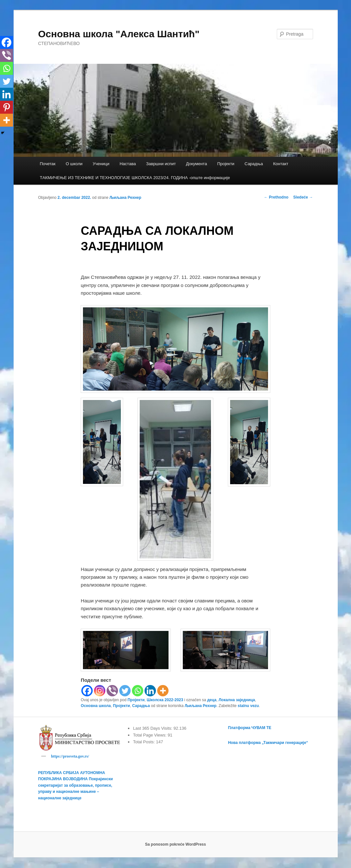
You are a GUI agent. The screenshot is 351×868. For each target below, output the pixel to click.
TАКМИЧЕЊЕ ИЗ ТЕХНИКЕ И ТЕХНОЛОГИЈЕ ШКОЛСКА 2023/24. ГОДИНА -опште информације (135, 178)
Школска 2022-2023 (165, 700)
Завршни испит (161, 164)
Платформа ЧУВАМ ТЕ (250, 728)
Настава (128, 164)
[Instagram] (100, 691)
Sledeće (303, 197)
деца (212, 700)
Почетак (48, 164)
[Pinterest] (6, 107)
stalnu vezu (248, 706)
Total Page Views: (150, 735)
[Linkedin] (150, 691)
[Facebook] (87, 691)
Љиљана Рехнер (125, 198)
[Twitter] (125, 691)
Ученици (101, 164)
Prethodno (276, 197)
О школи (74, 164)
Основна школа (96, 706)
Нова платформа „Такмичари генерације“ (268, 743)
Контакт (281, 164)
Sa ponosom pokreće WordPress (176, 845)
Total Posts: (144, 742)
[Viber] (112, 691)
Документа (197, 164)
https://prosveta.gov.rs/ (70, 756)
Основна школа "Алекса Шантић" (119, 34)
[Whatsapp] (138, 691)
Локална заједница (237, 700)
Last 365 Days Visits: (153, 728)
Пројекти (226, 164)
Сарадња (254, 164)
